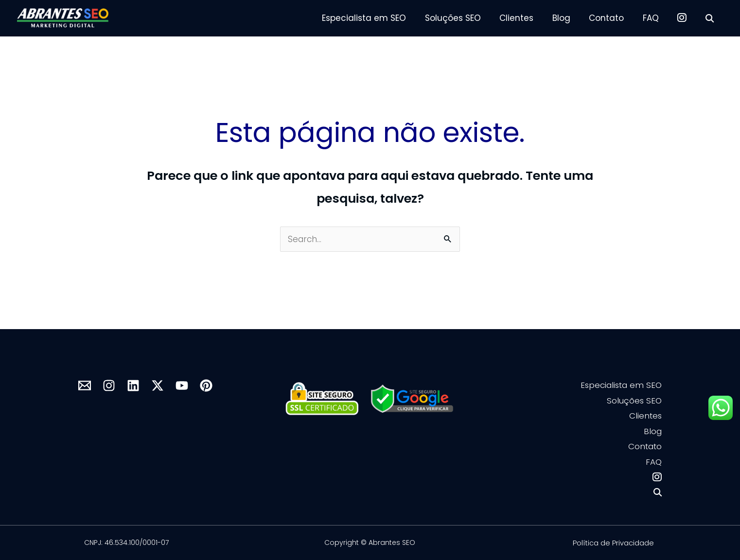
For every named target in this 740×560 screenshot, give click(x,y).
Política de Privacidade (613, 543)
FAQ (656, 18)
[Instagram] (109, 385)
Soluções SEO (467, 18)
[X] (158, 385)
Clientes (529, 18)
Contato (614, 18)
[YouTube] (182, 385)
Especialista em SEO (380, 18)
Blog (571, 18)
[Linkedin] (133, 385)
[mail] (85, 385)
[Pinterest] (206, 385)
